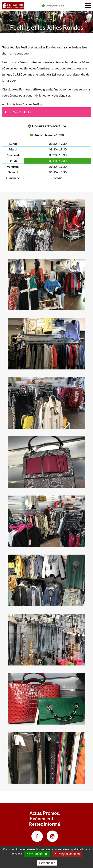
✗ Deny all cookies (67, 854)
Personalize (47, 863)
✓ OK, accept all (37, 854)
